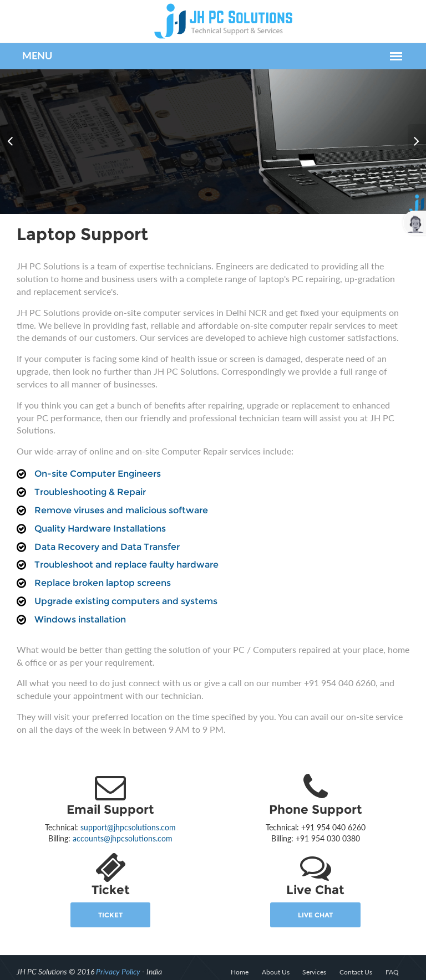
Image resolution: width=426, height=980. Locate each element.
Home (242, 959)
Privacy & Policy (338, 970)
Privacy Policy (115, 959)
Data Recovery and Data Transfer (104, 534)
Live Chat (317, 902)
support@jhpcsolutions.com (127, 815)
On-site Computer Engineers (94, 461)
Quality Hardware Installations (97, 516)
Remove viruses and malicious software (118, 497)
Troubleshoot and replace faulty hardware (123, 552)
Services (317, 959)
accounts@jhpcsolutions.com (121, 826)
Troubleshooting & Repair (87, 479)
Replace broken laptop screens (99, 570)
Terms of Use (394, 970)
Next (415, 135)
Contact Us (359, 959)
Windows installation (77, 607)
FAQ (395, 959)
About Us (278, 959)
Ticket (109, 902)
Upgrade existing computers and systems (123, 588)
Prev (11, 135)
